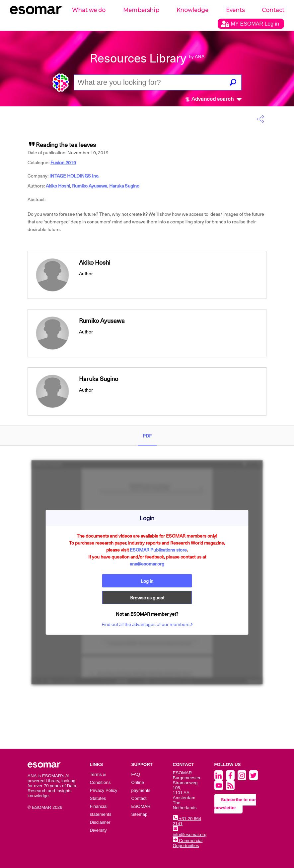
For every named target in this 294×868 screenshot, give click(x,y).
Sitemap (140, 814)
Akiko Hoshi (58, 186)
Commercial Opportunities (188, 843)
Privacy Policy (104, 790)
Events (235, 10)
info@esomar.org (190, 832)
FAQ (136, 774)
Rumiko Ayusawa (90, 186)
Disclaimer (100, 822)
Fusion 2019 (63, 163)
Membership (141, 10)
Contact (273, 10)
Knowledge (192, 10)
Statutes (98, 798)
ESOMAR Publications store (158, 550)
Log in (147, 581)
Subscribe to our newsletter (235, 804)
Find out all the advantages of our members (147, 624)
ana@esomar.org (147, 564)
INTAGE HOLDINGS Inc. (74, 176)
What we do (89, 10)
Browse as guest (147, 598)
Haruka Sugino (124, 186)
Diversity (98, 830)
